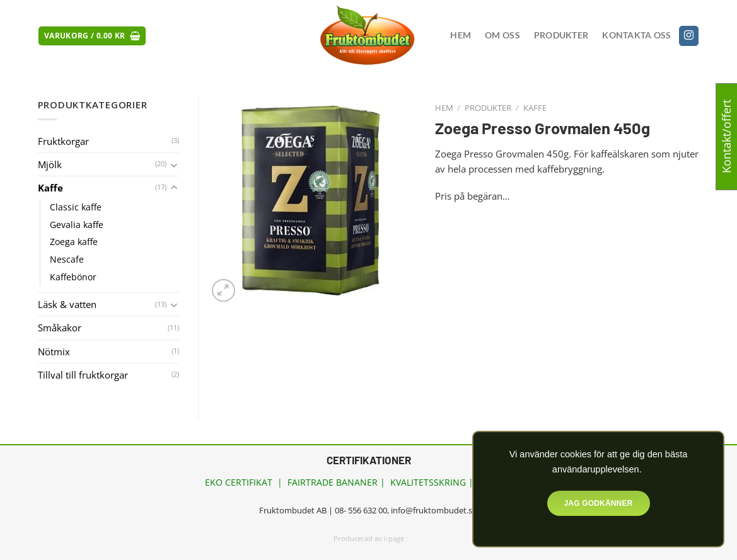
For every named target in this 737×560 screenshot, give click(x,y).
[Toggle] (174, 165)
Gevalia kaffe (77, 225)
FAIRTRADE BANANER (333, 482)
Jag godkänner (598, 503)
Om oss (502, 35)
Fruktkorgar (63, 141)
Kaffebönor (73, 277)
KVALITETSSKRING (428, 482)
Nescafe (67, 260)
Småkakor (60, 328)
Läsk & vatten (67, 304)
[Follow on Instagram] (689, 36)
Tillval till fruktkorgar (83, 375)
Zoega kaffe (74, 242)
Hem (461, 35)
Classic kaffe (76, 207)
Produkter (561, 35)
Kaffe (535, 108)
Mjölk (50, 164)
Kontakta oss (636, 35)
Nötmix (54, 351)
